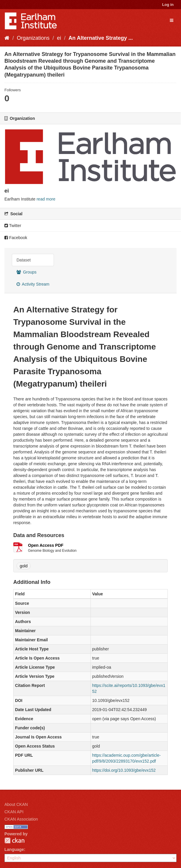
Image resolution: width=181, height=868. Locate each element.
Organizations (33, 38)
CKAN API (14, 812)
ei (59, 38)
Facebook (16, 238)
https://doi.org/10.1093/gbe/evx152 (124, 770)
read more (46, 199)
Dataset (24, 260)
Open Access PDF (46, 545)
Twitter (13, 226)
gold (24, 566)
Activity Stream (33, 284)
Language (14, 849)
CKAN (14, 840)
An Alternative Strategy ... (101, 38)
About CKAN (16, 804)
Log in (168, 5)
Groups (27, 272)
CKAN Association (21, 819)
